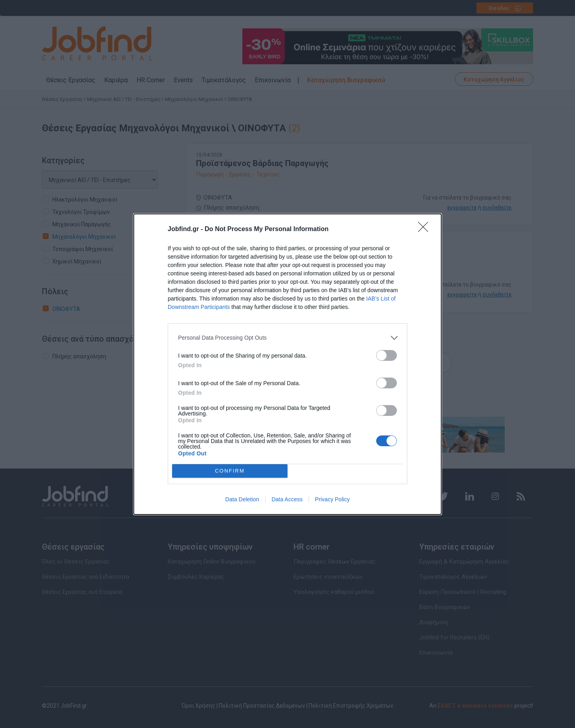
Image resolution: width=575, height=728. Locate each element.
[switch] (387, 355)
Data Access (287, 499)
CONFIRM (230, 470)
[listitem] (287, 338)
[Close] (426, 229)
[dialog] (287, 364)
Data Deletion (242, 499)
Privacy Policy (332, 499)
